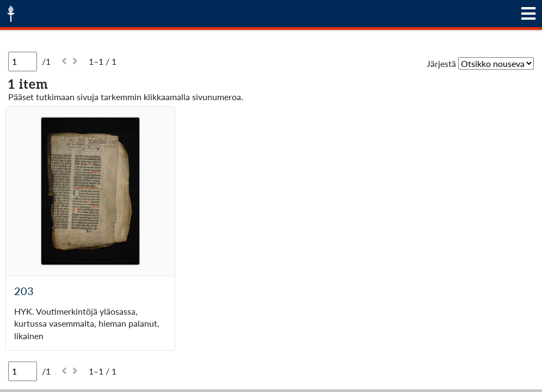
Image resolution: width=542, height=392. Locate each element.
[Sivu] (23, 62)
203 (24, 291)
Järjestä (441, 63)
